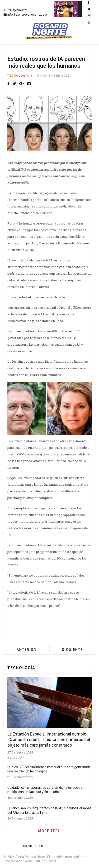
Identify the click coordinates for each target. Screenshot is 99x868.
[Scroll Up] (34, 846)
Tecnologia (18, 76)
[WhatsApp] (89, 22)
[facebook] (89, 2)
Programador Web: (30, 861)
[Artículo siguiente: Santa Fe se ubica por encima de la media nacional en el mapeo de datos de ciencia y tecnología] (72, 650)
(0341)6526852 (17, 10)
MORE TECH (49, 831)
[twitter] (89, 9)
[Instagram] (89, 16)
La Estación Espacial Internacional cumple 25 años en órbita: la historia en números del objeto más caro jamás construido (49, 740)
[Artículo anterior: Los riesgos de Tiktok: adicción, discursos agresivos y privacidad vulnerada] (26, 650)
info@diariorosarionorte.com (27, 15)
